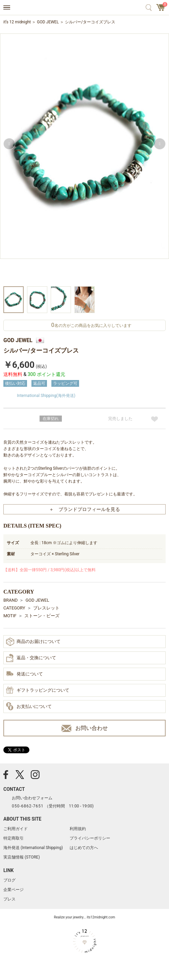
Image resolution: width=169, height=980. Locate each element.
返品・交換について (31, 658)
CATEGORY (14, 608)
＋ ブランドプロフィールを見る (84, 509)
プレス (9, 899)
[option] (84, 159)
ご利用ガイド (16, 829)
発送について (25, 674)
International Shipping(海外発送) (46, 396)
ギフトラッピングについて (38, 691)
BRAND (10, 600)
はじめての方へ (84, 848)
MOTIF (10, 616)
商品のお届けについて (33, 642)
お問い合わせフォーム (32, 798)
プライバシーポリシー (90, 838)
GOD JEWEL (48, 22)
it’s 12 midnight (17, 22)
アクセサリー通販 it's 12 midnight (85, 8)
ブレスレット (46, 608)
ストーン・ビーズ (42, 616)
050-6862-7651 (28, 806)
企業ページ (14, 890)
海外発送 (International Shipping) (33, 848)
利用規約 (78, 829)
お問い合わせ (85, 728)
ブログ (9, 880)
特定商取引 (14, 838)
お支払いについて (29, 707)
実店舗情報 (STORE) (22, 857)
